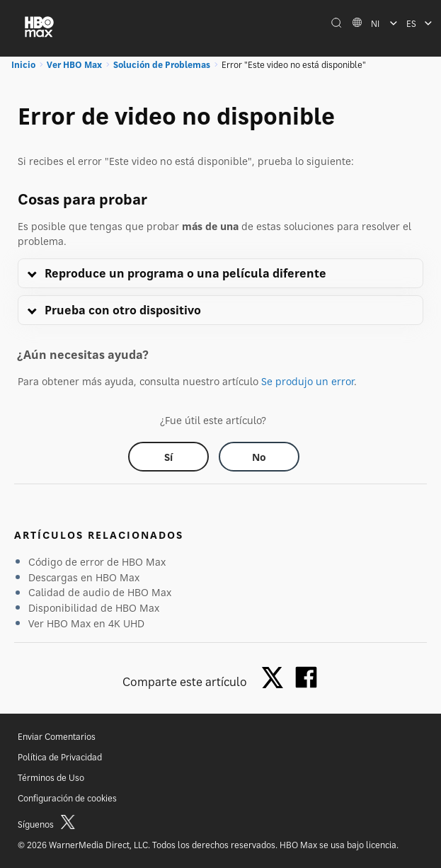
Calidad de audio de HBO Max (100, 592)
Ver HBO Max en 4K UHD (86, 623)
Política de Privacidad (60, 757)
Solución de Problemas (162, 65)
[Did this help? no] (259, 457)
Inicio (23, 65)
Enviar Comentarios (57, 737)
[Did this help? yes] (168, 457)
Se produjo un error (308, 381)
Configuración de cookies (67, 798)
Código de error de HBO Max (97, 562)
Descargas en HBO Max (84, 577)
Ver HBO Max (74, 65)
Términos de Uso (51, 778)
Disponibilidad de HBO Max (94, 608)
